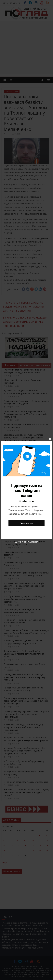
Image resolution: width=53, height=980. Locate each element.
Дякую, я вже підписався (27, 542)
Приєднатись (26, 523)
